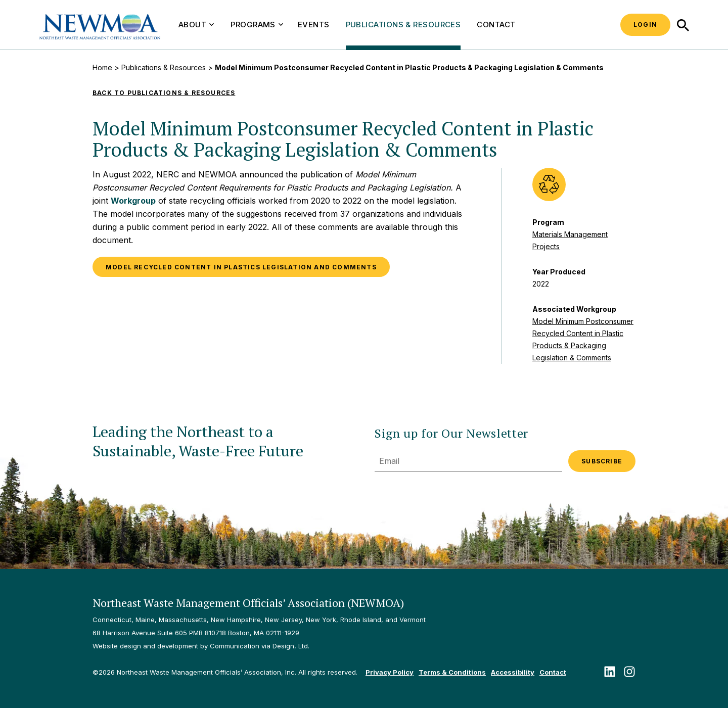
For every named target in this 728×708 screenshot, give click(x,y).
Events (314, 25)
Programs (257, 25)
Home (102, 67)
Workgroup (133, 201)
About (196, 25)
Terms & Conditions (452, 672)
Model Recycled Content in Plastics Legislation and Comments (241, 267)
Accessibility (513, 672)
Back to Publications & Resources (164, 93)
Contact (496, 25)
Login (645, 25)
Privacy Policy (390, 672)
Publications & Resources (403, 25)
